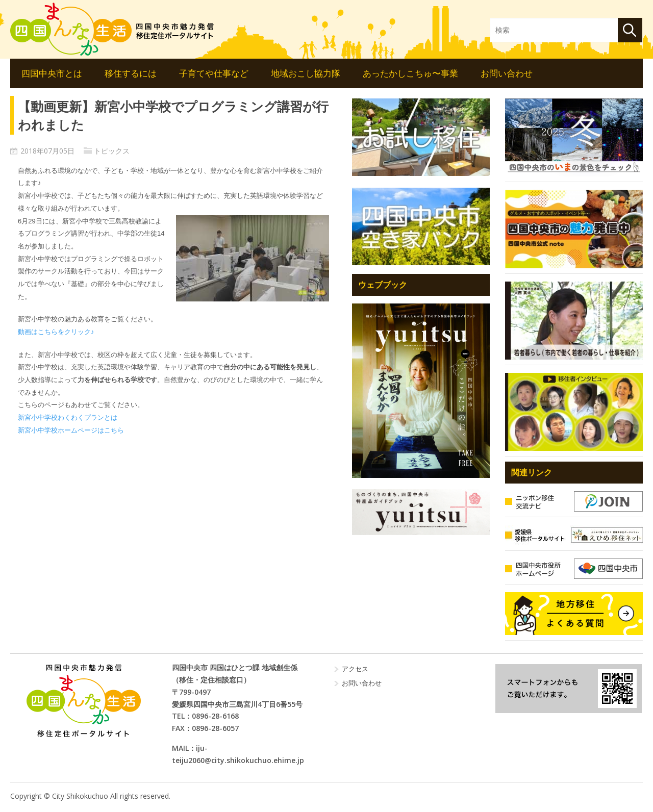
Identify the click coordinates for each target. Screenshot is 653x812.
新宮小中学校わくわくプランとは (68, 417)
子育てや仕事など (214, 73)
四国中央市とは (52, 73)
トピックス (112, 151)
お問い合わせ (507, 73)
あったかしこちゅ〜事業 (410, 73)
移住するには (131, 73)
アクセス (355, 669)
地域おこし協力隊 (306, 73)
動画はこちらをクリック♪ (56, 332)
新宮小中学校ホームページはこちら (71, 430)
